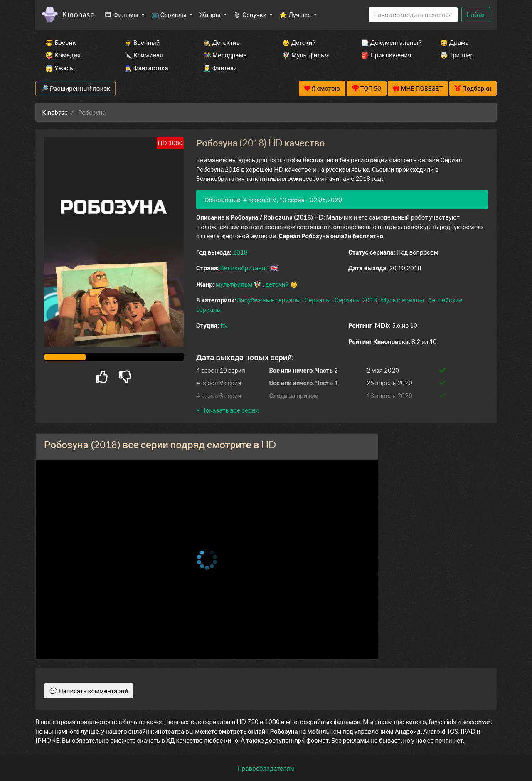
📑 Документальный (389, 42)
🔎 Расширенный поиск (75, 88)
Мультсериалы (403, 300)
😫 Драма (454, 42)
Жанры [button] (211, 15)
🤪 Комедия (63, 55)
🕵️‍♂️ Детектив (222, 42)
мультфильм (235, 284)
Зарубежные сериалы (270, 300)
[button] (227, 410)
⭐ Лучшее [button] (296, 15)
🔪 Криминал (144, 55)
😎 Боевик (60, 42)
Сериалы (318, 300)
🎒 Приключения (386, 55)
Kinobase (78, 14)
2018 (240, 252)
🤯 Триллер (457, 55)
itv (224, 325)
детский (278, 284)
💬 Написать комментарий (89, 691)
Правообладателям (266, 768)
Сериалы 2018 (356, 300)
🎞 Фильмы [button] (122, 15)
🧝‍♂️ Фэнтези (220, 68)
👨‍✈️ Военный (142, 42)
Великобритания (245, 268)
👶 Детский (299, 42)
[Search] (413, 15)
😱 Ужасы (60, 68)
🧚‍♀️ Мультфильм (305, 55)
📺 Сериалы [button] (170, 15)
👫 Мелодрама (225, 55)
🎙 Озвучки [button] (250, 15)
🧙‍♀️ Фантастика (146, 68)
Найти (476, 15)
